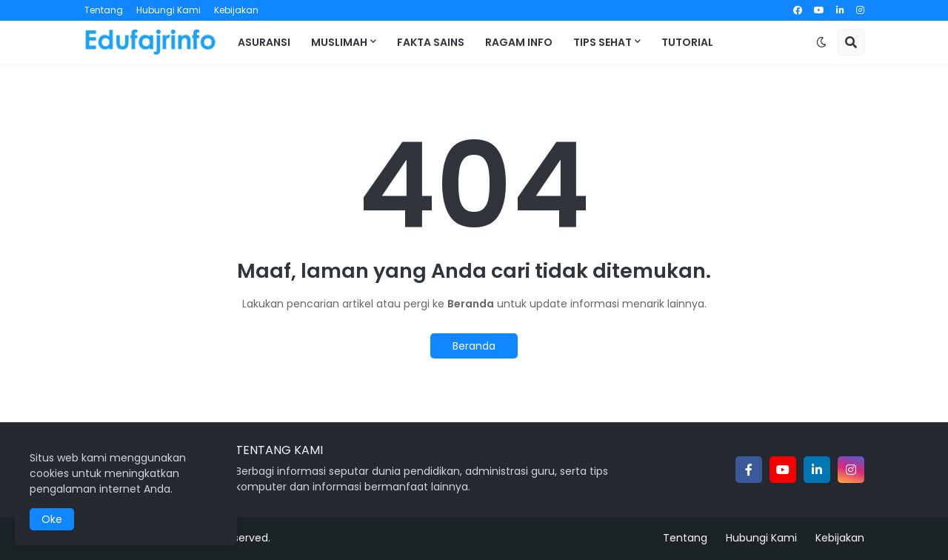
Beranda (474, 346)
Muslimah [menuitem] (339, 42)
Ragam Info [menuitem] (519, 42)
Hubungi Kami (168, 10)
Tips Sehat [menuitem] (602, 42)
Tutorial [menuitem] (687, 42)
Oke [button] (52, 519)
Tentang (104, 10)
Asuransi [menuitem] (264, 42)
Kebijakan (236, 10)
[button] (821, 42)
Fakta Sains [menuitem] (431, 42)
